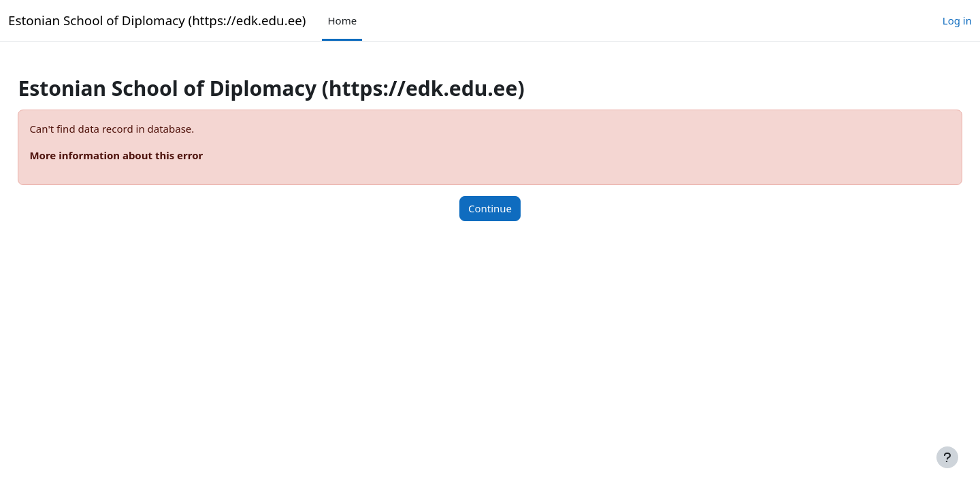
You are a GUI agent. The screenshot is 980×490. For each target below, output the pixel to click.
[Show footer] (947, 457)
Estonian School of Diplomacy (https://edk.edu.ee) (157, 20)
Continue (490, 208)
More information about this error (147, 155)
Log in (957, 20)
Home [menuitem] (342, 20)
